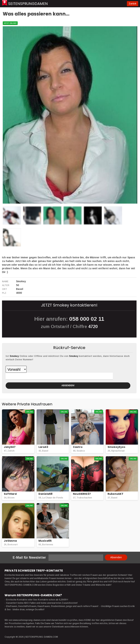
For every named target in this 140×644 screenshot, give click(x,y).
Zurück (133, 4)
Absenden (116, 557)
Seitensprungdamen (28, 4)
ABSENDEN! (68, 385)
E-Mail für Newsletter (29, 558)
